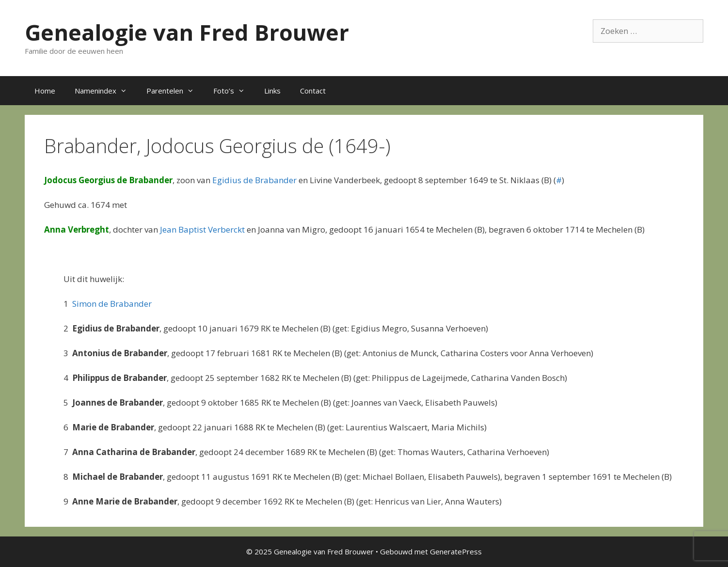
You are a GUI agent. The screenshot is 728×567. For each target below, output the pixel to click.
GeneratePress (456, 551)
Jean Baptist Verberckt (202, 229)
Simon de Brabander (112, 304)
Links (272, 91)
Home (45, 91)
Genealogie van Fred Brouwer (187, 32)
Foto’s (234, 91)
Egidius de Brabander (254, 180)
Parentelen (175, 91)
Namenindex (106, 91)
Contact (313, 91)
